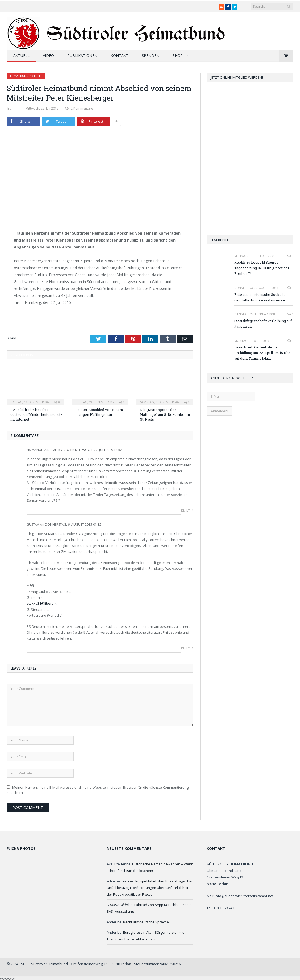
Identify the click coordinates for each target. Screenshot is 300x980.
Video (48, 55)
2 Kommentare (79, 108)
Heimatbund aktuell (26, 76)
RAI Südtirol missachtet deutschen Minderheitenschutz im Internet (36, 414)
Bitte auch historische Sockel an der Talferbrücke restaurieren (261, 297)
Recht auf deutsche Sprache (146, 922)
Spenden (151, 55)
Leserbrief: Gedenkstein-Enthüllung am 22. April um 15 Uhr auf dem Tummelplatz (262, 353)
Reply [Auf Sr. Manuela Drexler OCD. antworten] (187, 510)
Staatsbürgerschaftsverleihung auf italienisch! (263, 324)
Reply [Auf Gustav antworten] (187, 648)
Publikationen (82, 55)
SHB (16, 108)
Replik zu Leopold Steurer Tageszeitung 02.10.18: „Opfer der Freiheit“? (262, 268)
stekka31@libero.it (41, 603)
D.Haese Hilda (117, 905)
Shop (178, 55)
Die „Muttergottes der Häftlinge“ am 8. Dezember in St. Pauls (165, 414)
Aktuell (21, 55)
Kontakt (120, 55)
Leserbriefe (221, 240)
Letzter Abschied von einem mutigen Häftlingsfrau (99, 412)
